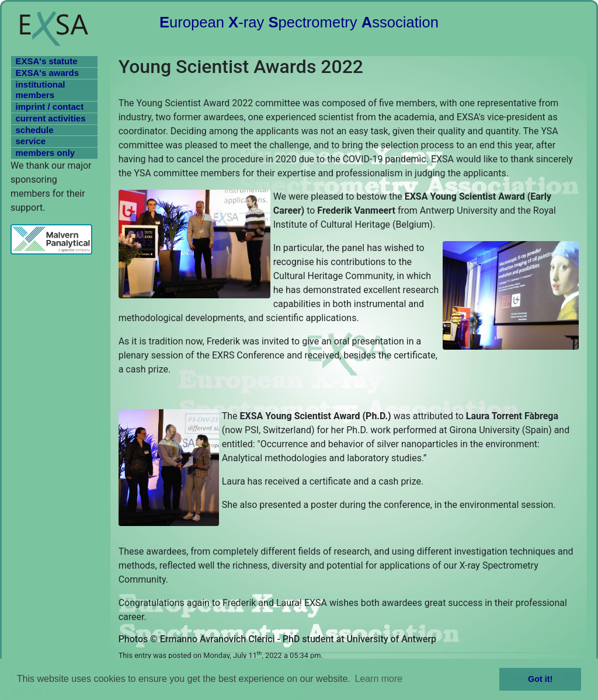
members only (46, 153)
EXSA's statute (47, 61)
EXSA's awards (48, 73)
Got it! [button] (540, 679)
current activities (51, 118)
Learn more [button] (378, 679)
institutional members (41, 90)
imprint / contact (50, 107)
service (31, 141)
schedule (35, 130)
